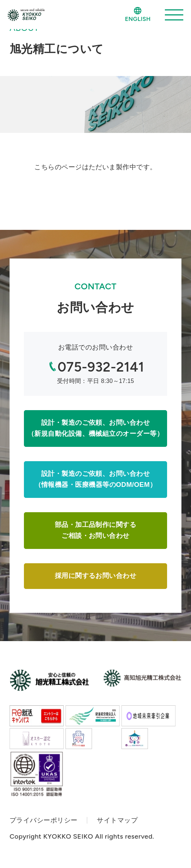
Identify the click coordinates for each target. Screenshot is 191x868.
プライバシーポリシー (44, 820)
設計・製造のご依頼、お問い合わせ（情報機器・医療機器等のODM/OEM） (96, 479)
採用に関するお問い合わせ (95, 576)
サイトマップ (117, 820)
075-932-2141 (101, 367)
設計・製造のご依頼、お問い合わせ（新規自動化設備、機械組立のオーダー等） (95, 428)
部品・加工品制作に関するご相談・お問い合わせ (95, 530)
